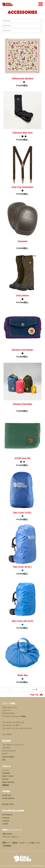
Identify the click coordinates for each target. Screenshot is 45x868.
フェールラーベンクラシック (13, 722)
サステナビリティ (9, 713)
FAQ (4, 760)
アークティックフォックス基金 (14, 716)
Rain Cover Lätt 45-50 (22, 621)
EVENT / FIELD (8, 776)
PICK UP (5, 779)
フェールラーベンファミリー (13, 745)
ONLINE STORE (8, 804)
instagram (6, 821)
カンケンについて (9, 751)
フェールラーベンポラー (11, 725)
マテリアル (6, 748)
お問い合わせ (7, 834)
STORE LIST (7, 795)
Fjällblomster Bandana (23, 78)
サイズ (5, 754)
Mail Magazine (8, 815)
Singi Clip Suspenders (23, 187)
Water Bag (23, 675)
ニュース (6, 770)
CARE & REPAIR (8, 757)
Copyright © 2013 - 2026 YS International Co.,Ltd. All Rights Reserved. (22, 866)
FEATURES (6, 773)
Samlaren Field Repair (22, 350)
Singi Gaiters (23, 295)
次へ (34, 690)
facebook (6, 818)
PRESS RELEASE (8, 782)
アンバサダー (7, 734)
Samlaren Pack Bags (22, 404)
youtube (5, 824)
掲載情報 (6, 785)
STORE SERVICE (8, 798)
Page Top (34, 695)
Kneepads (23, 241)
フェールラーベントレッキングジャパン (17, 728)
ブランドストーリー (10, 707)
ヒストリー (6, 710)
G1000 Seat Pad (23, 458)
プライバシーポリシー (11, 837)
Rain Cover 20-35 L (23, 567)
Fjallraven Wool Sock (22, 133)
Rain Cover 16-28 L (22, 512)
